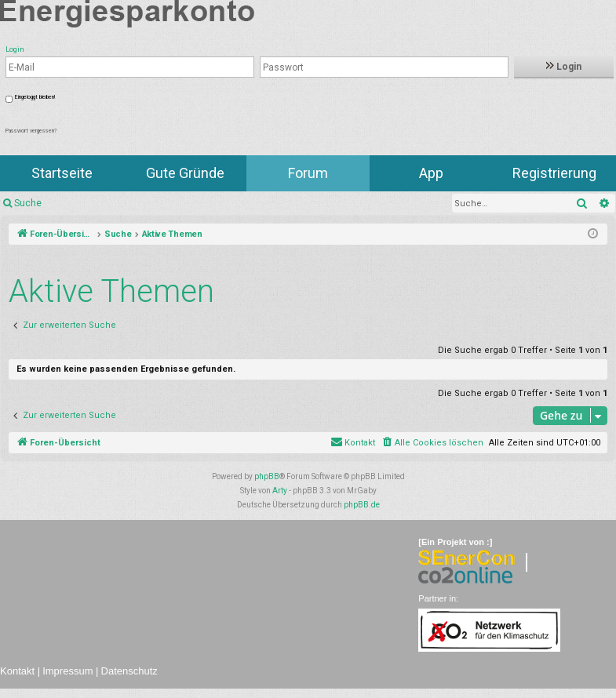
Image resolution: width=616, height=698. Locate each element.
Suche (28, 203)
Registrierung (554, 173)
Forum (308, 173)
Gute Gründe (185, 173)
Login (564, 67)
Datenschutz (129, 671)
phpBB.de (362, 505)
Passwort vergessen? (31, 131)
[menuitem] (432, 443)
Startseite (62, 173)
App (431, 173)
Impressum (67, 671)
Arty (280, 491)
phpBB (267, 476)
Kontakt (17, 671)
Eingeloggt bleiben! (35, 97)
